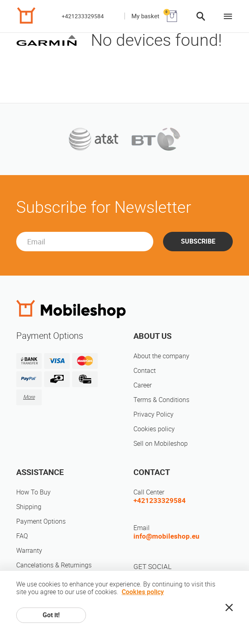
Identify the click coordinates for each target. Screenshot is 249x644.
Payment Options (41, 521)
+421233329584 (83, 16)
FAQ (22, 536)
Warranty (29, 551)
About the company (161, 356)
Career (143, 385)
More (29, 397)
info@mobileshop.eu (166, 536)
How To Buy (33, 492)
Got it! (51, 615)
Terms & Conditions (161, 400)
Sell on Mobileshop (161, 444)
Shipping (29, 507)
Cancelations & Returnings (54, 565)
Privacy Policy (153, 414)
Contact (145, 371)
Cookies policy (154, 429)
